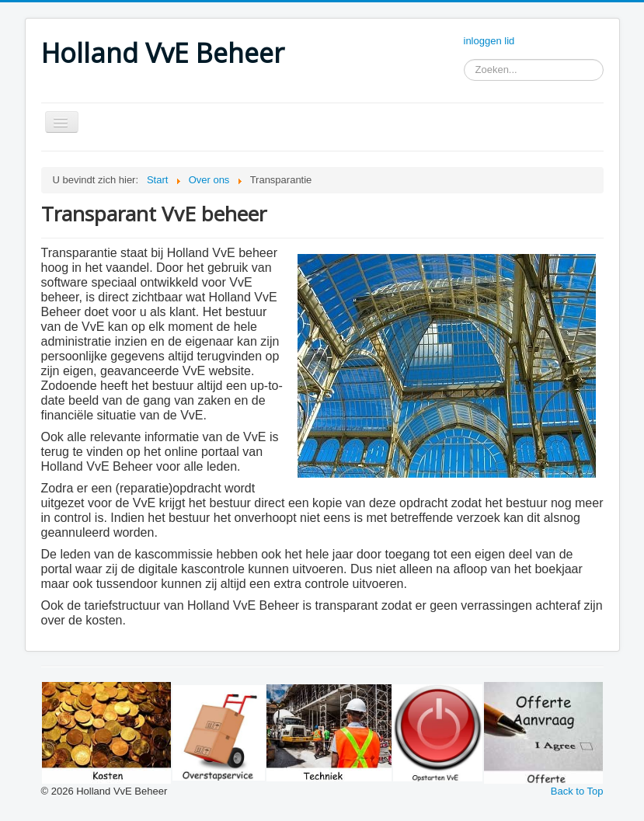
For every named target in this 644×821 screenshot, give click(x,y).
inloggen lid (489, 41)
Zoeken (464, 70)
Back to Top (577, 791)
